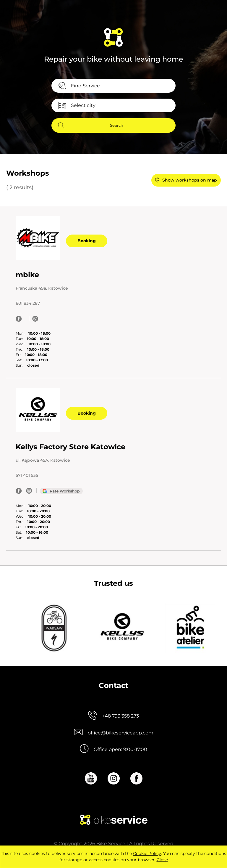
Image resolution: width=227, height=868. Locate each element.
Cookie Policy (147, 853)
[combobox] (113, 86)
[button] (186, 180)
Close (162, 860)
